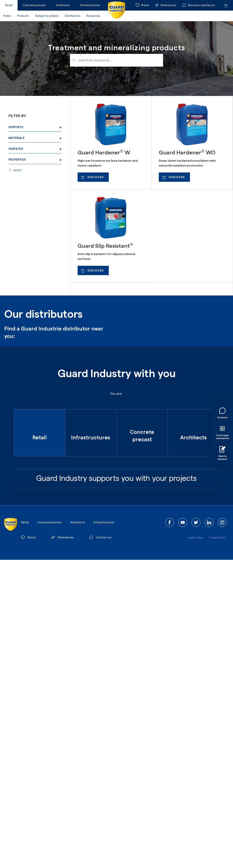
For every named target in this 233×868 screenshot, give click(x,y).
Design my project (47, 16)
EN (226, 5)
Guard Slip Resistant (105, 246)
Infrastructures (90, 5)
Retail (9, 5)
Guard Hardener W (104, 153)
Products (23, 16)
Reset (18, 170)
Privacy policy (217, 538)
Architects (63, 5)
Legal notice (196, 538)
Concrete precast (34, 5)
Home (7, 16)
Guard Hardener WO (187, 153)
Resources (93, 16)
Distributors (73, 16)
